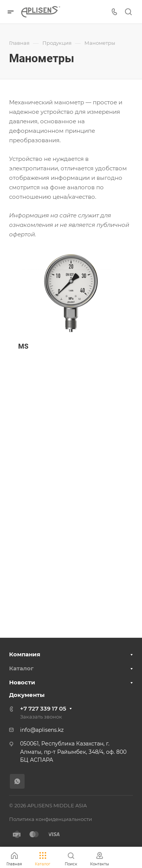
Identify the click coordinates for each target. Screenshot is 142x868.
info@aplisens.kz (42, 730)
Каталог (21, 668)
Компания (25, 654)
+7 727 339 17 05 (43, 708)
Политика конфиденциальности (51, 819)
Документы (27, 695)
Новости (22, 682)
